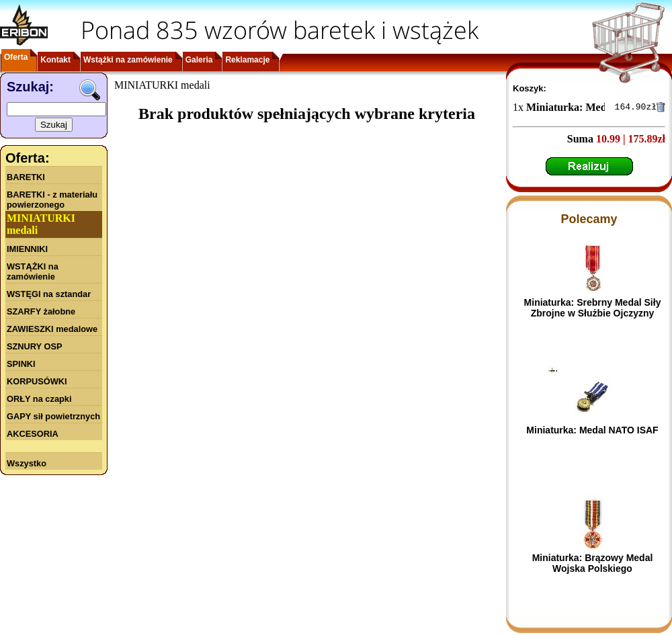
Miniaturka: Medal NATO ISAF (592, 432)
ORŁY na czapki (39, 399)
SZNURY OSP (35, 346)
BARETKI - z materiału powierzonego (52, 200)
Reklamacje (247, 60)
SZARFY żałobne (41, 311)
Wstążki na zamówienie (128, 60)
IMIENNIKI (27, 249)
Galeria (199, 60)
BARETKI (26, 177)
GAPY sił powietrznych (53, 416)
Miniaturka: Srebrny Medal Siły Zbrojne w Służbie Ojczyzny (593, 310)
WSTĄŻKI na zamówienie (33, 271)
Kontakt (55, 60)
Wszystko (27, 463)
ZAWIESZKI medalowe (52, 329)
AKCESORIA (33, 434)
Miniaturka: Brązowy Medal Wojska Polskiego (593, 565)
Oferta (16, 57)
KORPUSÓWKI (37, 381)
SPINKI (21, 364)
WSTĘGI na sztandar (49, 294)
